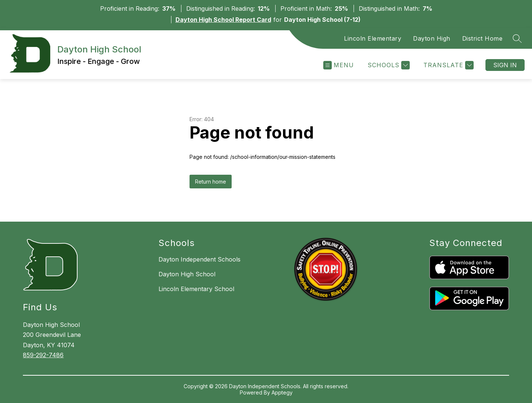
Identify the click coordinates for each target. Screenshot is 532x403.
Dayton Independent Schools (199, 259)
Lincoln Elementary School (196, 289)
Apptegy (282, 392)
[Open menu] (339, 65)
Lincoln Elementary (373, 38)
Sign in (505, 65)
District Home (482, 38)
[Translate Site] (448, 65)
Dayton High (432, 38)
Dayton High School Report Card (223, 20)
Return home (211, 182)
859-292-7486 (43, 355)
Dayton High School (187, 274)
